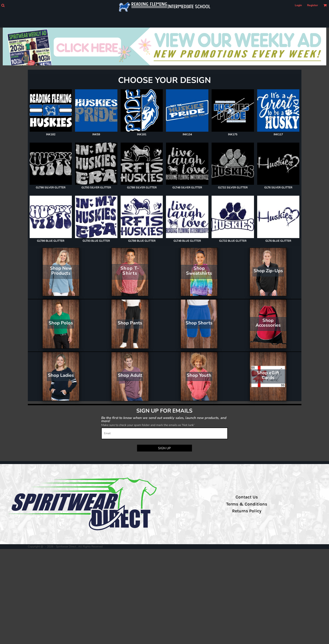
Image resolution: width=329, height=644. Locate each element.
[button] (3, 5)
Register (313, 5)
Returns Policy (247, 511)
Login (298, 5)
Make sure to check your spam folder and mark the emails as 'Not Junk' (148, 425)
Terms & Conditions (247, 504)
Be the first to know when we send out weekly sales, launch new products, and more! (164, 419)
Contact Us (247, 497)
